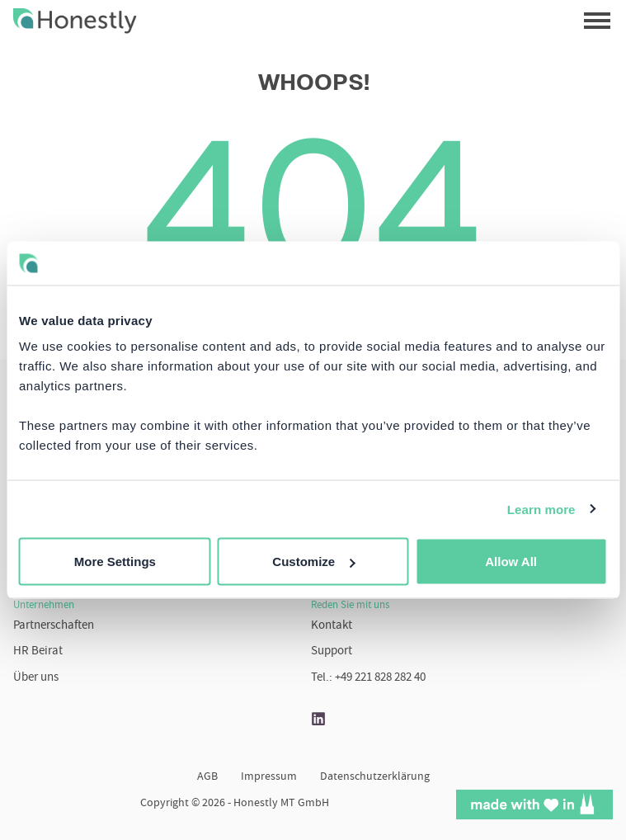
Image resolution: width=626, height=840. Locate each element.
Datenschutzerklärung (375, 777)
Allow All (511, 562)
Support (332, 651)
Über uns (36, 678)
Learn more (541, 509)
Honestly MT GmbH (281, 804)
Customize (313, 562)
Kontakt (332, 626)
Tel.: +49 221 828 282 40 (368, 678)
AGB (207, 777)
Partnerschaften (54, 626)
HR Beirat (38, 651)
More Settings (115, 562)
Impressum (269, 777)
